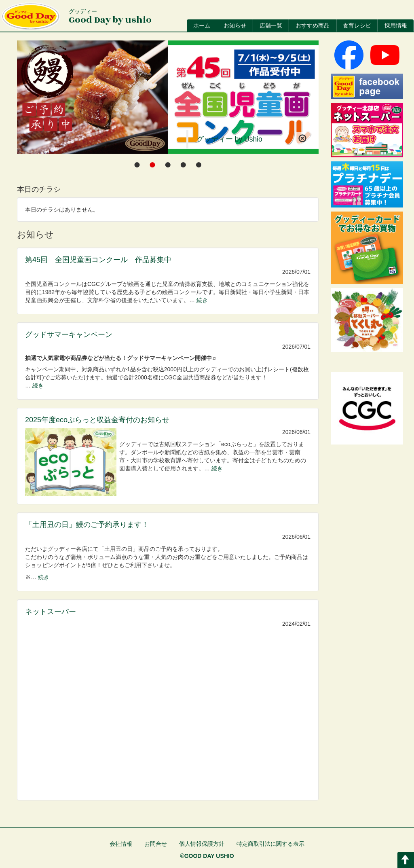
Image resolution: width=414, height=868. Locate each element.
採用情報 (396, 25)
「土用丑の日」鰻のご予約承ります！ (87, 525)
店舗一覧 (271, 25)
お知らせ (235, 25)
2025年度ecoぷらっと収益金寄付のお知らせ (97, 420)
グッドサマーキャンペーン (69, 334)
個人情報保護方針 (202, 844)
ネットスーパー (51, 612)
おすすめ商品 (313, 25)
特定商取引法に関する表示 (270, 844)
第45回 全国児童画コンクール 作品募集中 (98, 260)
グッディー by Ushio (229, 139)
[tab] (137, 164)
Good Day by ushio (110, 17)
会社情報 (121, 844)
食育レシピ (357, 25)
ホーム (202, 25)
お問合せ (156, 844)
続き (202, 300)
